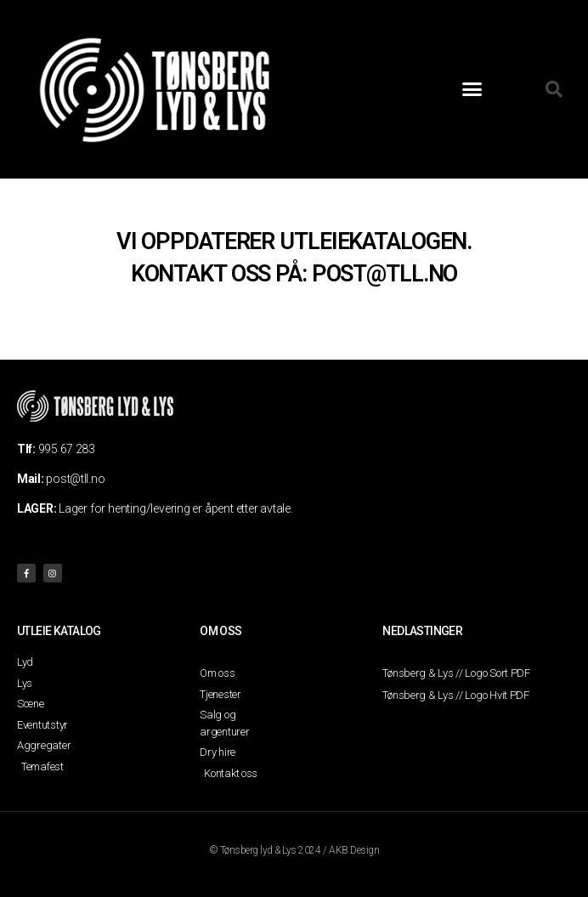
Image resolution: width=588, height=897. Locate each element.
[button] (472, 89)
